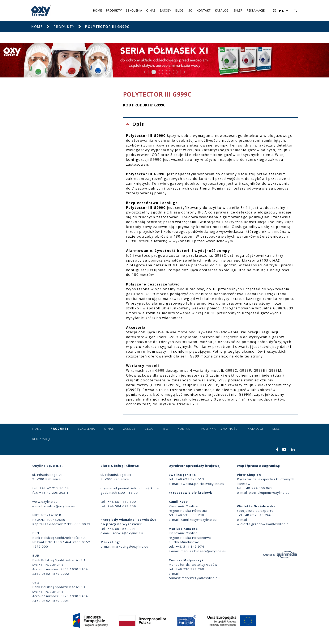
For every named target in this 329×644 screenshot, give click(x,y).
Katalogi (222, 10)
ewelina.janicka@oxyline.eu (202, 484)
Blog (179, 10)
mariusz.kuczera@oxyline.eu (204, 551)
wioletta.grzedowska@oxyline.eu (264, 524)
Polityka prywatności (220, 429)
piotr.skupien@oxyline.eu (269, 492)
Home (97, 10)
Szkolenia (134, 10)
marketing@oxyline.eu (130, 546)
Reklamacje (256, 10)
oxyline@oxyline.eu (60, 506)
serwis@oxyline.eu (128, 533)
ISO (190, 10)
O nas (151, 10)
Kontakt (204, 10)
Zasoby (165, 10)
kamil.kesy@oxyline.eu (199, 520)
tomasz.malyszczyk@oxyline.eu (194, 578)
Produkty (114, 10)
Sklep (238, 10)
